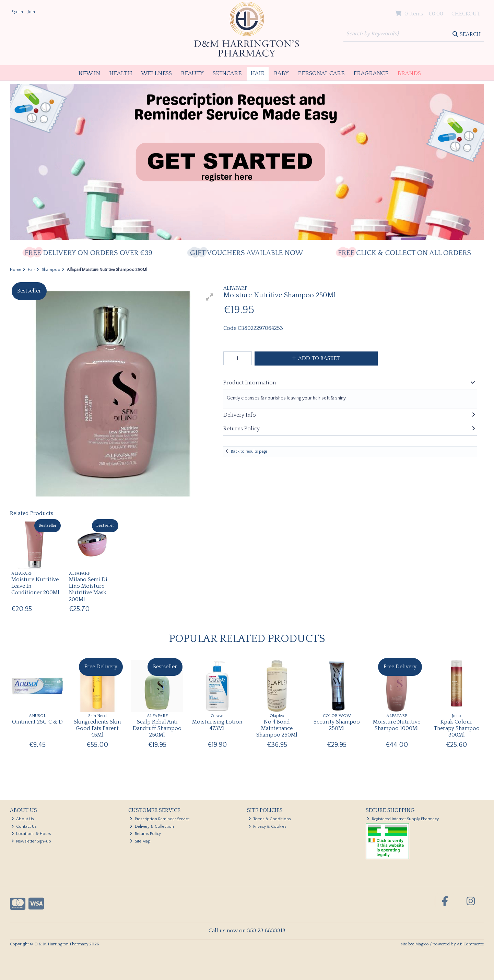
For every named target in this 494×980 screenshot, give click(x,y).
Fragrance (371, 73)
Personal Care (321, 73)
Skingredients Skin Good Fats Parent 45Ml (97, 728)
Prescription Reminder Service (160, 819)
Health (121, 73)
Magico (422, 944)
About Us (23, 819)
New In (89, 73)
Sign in (17, 12)
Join (31, 12)
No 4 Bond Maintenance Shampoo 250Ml (277, 728)
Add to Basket (316, 358)
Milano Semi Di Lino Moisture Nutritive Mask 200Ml (88, 589)
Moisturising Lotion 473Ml (217, 725)
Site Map (140, 841)
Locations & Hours (31, 834)
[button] (210, 297)
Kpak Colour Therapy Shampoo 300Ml (457, 728)
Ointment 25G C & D (37, 722)
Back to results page (249, 451)
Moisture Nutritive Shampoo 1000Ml (397, 725)
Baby (281, 73)
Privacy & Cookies (268, 827)
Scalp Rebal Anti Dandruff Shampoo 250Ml (157, 728)
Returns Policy (145, 834)
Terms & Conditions (270, 819)
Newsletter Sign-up (31, 841)
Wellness (156, 73)
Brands (409, 73)
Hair (258, 73)
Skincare (227, 73)
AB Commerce (470, 944)
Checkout (466, 14)
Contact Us (24, 827)
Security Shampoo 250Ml (337, 725)
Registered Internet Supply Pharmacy (403, 819)
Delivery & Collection (152, 827)
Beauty (192, 73)
